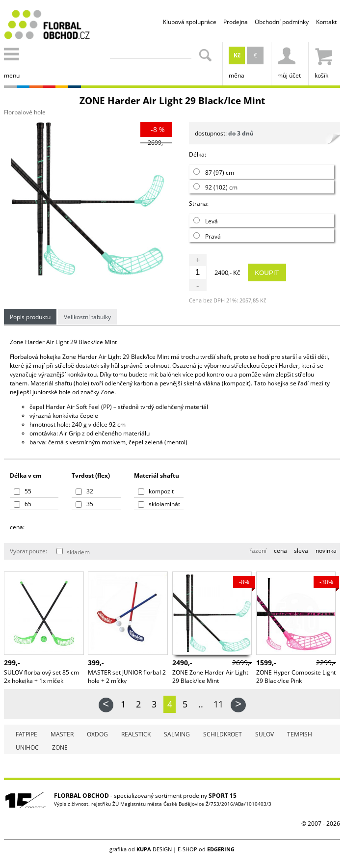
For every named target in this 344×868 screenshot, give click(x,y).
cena (280, 551)
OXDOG (97, 734)
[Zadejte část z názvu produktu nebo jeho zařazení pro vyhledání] (151, 53)
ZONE (60, 747)
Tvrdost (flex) (91, 475)
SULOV (265, 734)
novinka (326, 551)
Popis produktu (30, 317)
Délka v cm (26, 475)
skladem (73, 552)
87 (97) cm (214, 173)
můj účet (289, 61)
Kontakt (326, 22)
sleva (301, 551)
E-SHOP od (206, 849)
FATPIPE (26, 734)
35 (84, 504)
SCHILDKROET (223, 734)
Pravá (207, 236)
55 (23, 491)
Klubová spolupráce (190, 22)
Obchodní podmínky (282, 22)
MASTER (62, 734)
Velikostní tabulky (87, 317)
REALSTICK (136, 734)
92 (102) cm (215, 187)
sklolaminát (159, 504)
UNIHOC (27, 747)
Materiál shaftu (157, 475)
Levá (206, 221)
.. (201, 704)
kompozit (156, 491)
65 (23, 504)
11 (218, 704)
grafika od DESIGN (141, 849)
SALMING (177, 734)
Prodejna (236, 22)
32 (84, 491)
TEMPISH (300, 734)
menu (14, 61)
